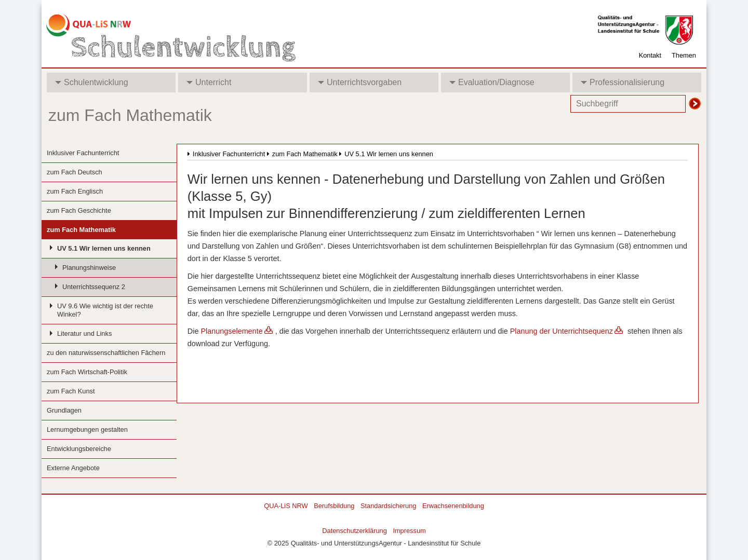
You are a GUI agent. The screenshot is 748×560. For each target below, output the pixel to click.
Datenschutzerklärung (354, 531)
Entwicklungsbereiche (79, 449)
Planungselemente (231, 331)
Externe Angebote (73, 468)
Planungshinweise (89, 268)
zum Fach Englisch (75, 191)
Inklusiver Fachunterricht (83, 153)
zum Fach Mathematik (81, 230)
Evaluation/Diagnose (492, 82)
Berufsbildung (334, 506)
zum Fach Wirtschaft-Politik (87, 372)
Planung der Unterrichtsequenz (562, 331)
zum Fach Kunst (71, 391)
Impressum (409, 531)
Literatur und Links (84, 333)
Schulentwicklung (92, 82)
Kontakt (650, 55)
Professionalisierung (623, 82)
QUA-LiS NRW (286, 506)
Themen (684, 55)
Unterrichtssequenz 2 (94, 287)
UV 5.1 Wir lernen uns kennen (104, 248)
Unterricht (209, 82)
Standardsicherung (388, 506)
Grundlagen (64, 410)
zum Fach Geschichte (79, 210)
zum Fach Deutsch (75, 172)
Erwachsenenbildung (453, 506)
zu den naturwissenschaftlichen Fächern (106, 353)
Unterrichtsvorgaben (360, 82)
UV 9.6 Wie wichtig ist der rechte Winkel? (105, 310)
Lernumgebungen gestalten (87, 429)
